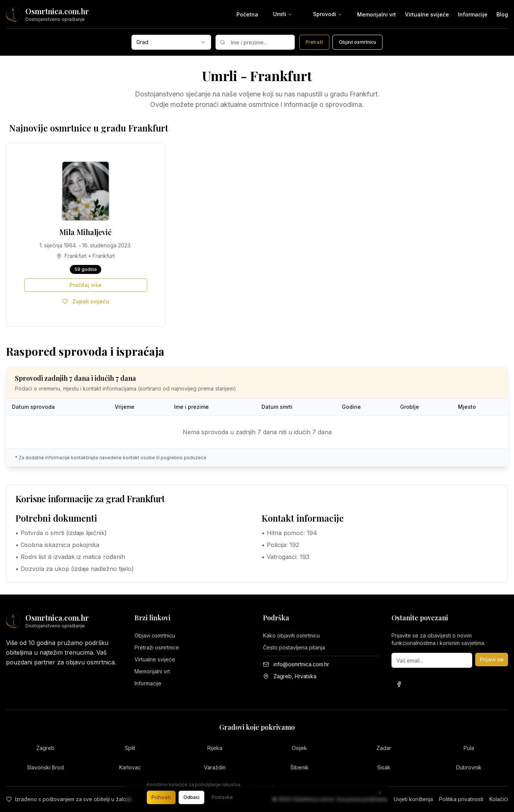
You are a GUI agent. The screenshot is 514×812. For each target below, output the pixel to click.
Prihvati (161, 797)
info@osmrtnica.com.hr (301, 664)
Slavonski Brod (45, 767)
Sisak (384, 767)
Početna (247, 14)
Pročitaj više (86, 285)
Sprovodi (328, 14)
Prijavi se (492, 659)
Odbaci (191, 797)
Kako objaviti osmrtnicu (291, 635)
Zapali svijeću (86, 301)
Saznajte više (257, 785)
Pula (469, 748)
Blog (502, 14)
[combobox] (171, 42)
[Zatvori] (380, 793)
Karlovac (130, 767)
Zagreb (45, 748)
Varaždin (215, 767)
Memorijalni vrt (377, 14)
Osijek (299, 748)
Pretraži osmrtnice (157, 647)
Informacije (473, 14)
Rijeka (215, 748)
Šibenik (299, 767)
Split (130, 748)
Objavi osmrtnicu (155, 635)
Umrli (283, 14)
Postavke (222, 797)
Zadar (384, 748)
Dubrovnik (469, 767)
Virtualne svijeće (427, 14)
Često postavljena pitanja (294, 647)
